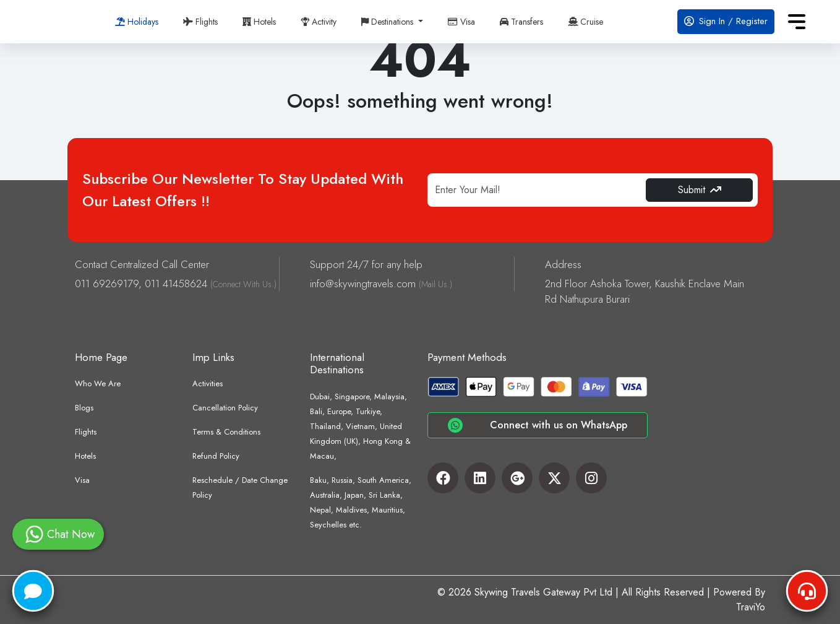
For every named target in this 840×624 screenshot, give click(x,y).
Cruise (585, 22)
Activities (208, 383)
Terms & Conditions (226, 432)
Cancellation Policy (225, 408)
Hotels (259, 22)
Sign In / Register (726, 21)
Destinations (388, 22)
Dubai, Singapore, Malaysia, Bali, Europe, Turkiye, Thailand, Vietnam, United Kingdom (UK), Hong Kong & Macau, (360, 426)
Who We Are (98, 383)
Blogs (84, 408)
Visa (461, 22)
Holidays (137, 22)
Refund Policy (216, 456)
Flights (200, 22)
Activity (319, 22)
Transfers (521, 22)
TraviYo (751, 607)
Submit (700, 190)
